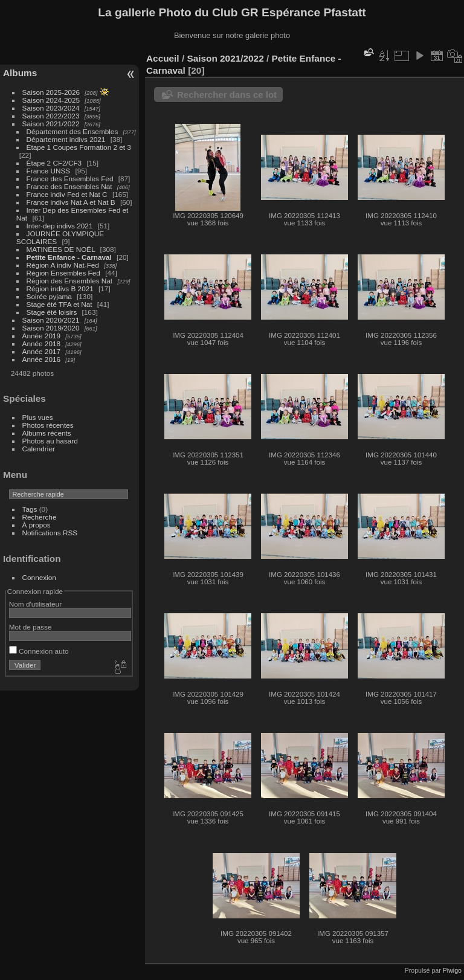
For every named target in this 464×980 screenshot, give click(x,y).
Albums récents (47, 433)
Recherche (40, 517)
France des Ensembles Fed (70, 179)
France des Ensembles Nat (69, 186)
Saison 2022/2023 (51, 116)
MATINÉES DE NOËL (61, 249)
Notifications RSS (50, 533)
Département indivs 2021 (66, 139)
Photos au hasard (50, 441)
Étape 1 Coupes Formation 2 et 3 (79, 147)
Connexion (39, 577)
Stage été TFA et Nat (60, 304)
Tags (30, 509)
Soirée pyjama (50, 296)
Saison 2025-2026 (51, 92)
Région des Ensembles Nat (71, 281)
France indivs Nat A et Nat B (71, 202)
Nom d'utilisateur (35, 604)
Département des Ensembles (72, 131)
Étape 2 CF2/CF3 (54, 163)
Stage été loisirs (53, 312)
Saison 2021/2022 (51, 124)
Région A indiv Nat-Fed (63, 265)
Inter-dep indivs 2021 (60, 226)
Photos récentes (48, 425)
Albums (20, 73)
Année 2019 (41, 336)
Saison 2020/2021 (51, 320)
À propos (37, 525)
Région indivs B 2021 (60, 289)
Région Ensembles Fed (65, 273)
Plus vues (38, 417)
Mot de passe (31, 627)
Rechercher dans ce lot (227, 95)
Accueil (163, 58)
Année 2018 (41, 343)
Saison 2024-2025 (51, 100)
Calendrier (39, 449)
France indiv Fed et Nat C (67, 194)
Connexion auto (39, 651)
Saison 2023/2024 (51, 108)
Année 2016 (41, 359)
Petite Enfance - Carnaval (69, 257)
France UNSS (50, 171)
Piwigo (452, 970)
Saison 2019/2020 (51, 328)
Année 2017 (41, 351)
